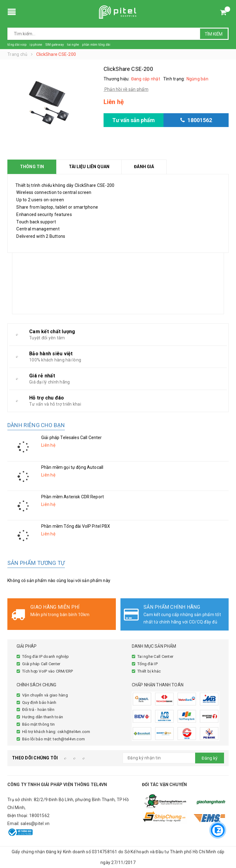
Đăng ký (210, 758)
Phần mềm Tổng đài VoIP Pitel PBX (76, 526)
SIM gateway (55, 45)
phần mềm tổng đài (96, 45)
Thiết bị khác (149, 671)
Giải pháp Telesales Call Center (71, 438)
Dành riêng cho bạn (36, 425)
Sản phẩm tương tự (36, 563)
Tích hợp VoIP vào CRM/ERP (47, 671)
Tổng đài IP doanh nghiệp (45, 656)
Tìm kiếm (214, 34)
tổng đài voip (17, 45)
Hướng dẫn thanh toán (43, 717)
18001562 (39, 816)
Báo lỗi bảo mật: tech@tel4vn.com (53, 739)
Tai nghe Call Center (155, 656)
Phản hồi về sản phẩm (126, 89)
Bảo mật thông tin (38, 724)
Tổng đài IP (147, 664)
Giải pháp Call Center (41, 664)
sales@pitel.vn (35, 824)
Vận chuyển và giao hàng (45, 695)
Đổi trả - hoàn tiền (38, 710)
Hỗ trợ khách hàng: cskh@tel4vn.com (56, 732)
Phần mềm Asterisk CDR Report (73, 497)
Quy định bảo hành (39, 702)
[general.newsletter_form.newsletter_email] (173, 758)
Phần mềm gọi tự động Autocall (72, 467)
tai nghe (73, 45)
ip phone (36, 45)
